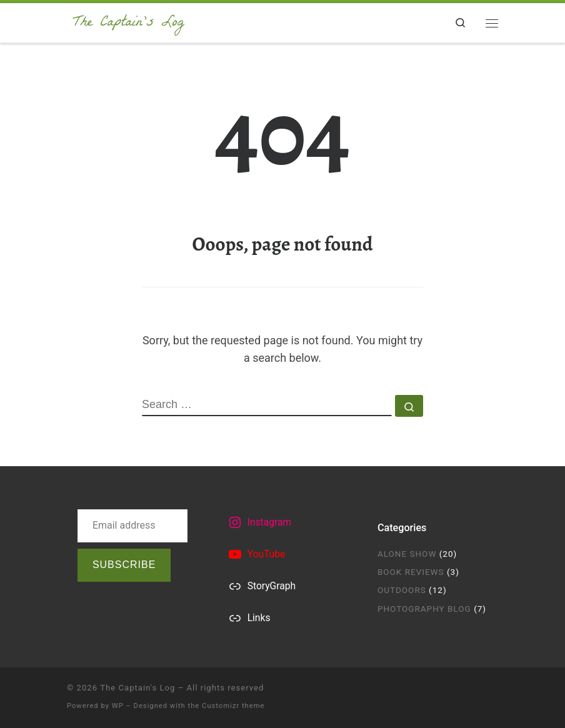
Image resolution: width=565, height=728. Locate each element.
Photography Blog (424, 609)
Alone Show (407, 554)
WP (118, 706)
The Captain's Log (137, 688)
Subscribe (124, 565)
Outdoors (402, 590)
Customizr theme (233, 706)
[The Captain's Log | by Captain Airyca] (129, 22)
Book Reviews (411, 572)
